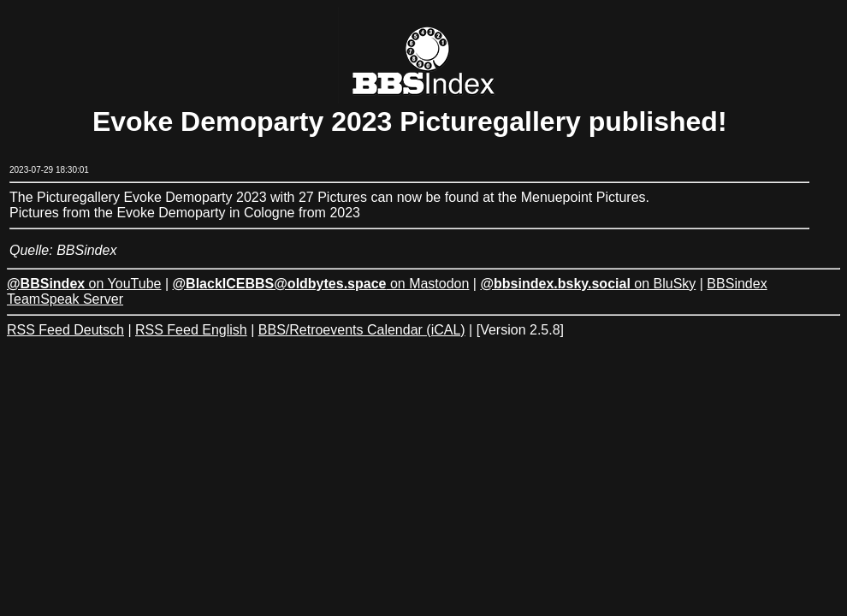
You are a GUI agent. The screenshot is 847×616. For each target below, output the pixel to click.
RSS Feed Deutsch (65, 330)
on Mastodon (321, 284)
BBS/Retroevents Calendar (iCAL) (362, 330)
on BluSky (588, 284)
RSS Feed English (191, 330)
